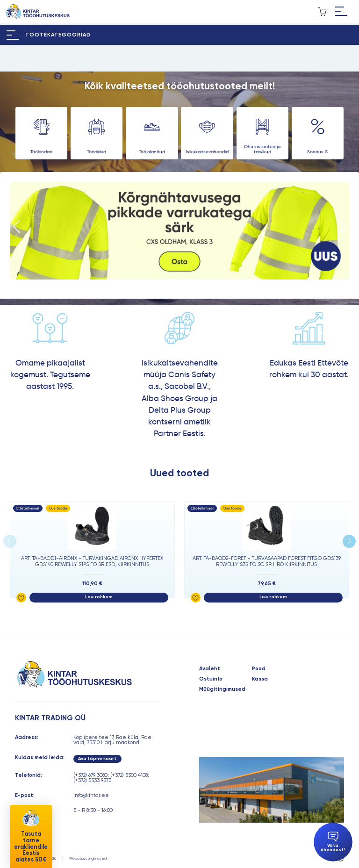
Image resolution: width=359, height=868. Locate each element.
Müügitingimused (222, 689)
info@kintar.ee (91, 795)
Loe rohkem (99, 597)
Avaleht (210, 669)
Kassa (260, 679)
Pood (259, 669)
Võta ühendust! (333, 842)
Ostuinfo (211, 679)
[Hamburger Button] (341, 12)
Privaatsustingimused (88, 858)
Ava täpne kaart (97, 759)
